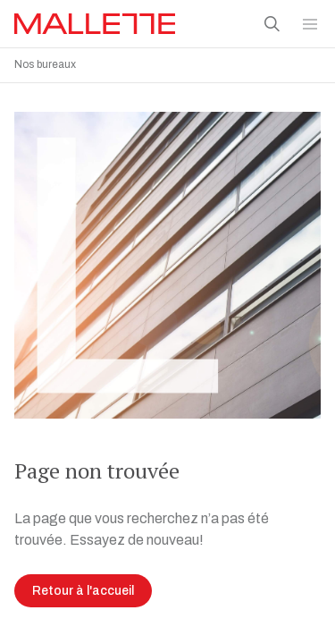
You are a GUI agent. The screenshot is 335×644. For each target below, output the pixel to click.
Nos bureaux (45, 64)
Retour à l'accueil (83, 586)
